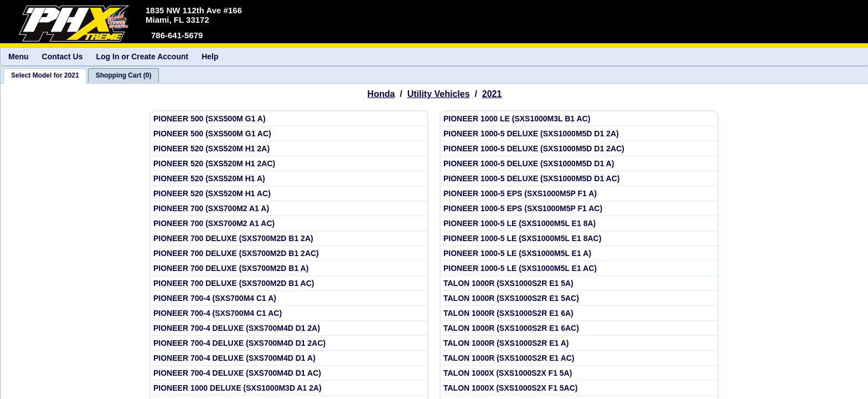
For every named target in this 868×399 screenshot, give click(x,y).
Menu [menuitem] (19, 57)
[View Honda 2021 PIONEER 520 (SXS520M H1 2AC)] (289, 164)
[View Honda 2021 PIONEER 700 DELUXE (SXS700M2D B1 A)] (289, 268)
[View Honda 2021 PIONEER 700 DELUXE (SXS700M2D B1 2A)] (289, 239)
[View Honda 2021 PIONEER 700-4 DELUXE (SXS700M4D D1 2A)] (289, 328)
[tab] (45, 76)
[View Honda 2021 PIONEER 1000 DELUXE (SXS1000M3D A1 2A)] (289, 388)
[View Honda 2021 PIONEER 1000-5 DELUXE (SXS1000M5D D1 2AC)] (579, 149)
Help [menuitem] (210, 57)
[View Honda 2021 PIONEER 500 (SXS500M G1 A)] (289, 119)
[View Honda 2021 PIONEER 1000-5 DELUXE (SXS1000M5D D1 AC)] (579, 179)
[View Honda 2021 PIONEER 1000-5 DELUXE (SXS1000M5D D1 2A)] (579, 134)
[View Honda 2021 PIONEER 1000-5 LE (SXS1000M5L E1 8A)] (579, 224)
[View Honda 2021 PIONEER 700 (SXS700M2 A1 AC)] (289, 224)
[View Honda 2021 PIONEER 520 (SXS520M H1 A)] (289, 179)
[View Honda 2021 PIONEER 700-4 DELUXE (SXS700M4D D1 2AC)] (289, 343)
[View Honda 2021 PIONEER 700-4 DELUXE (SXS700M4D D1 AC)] (289, 373)
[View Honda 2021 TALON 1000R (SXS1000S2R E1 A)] (579, 343)
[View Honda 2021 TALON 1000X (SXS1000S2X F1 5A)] (579, 373)
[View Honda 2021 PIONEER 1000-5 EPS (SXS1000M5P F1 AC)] (579, 209)
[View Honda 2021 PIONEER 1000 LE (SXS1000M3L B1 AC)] (579, 119)
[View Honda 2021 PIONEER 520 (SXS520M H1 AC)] (289, 194)
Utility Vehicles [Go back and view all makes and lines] (439, 94)
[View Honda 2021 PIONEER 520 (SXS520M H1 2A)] (289, 149)
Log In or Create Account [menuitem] (142, 57)
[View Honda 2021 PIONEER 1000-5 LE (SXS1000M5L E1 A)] (579, 254)
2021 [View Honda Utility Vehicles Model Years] (492, 94)
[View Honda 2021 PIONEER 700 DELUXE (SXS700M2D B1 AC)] (289, 283)
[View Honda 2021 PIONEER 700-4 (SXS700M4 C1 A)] (289, 298)
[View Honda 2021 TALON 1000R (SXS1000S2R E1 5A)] (579, 283)
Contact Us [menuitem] (63, 57)
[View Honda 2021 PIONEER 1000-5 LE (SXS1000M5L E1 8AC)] (579, 239)
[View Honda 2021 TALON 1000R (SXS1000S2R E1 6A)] (579, 313)
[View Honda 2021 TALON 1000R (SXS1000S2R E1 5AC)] (579, 298)
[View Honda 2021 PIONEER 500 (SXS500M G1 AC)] (289, 134)
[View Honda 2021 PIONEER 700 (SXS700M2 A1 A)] (289, 209)
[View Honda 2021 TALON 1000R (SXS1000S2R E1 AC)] (579, 358)
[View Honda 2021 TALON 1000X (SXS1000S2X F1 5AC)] (579, 388)
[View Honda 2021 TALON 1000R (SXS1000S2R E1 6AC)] (579, 328)
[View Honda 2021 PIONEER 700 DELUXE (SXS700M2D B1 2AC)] (289, 254)
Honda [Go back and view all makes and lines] (381, 94)
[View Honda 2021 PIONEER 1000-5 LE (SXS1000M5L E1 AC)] (579, 268)
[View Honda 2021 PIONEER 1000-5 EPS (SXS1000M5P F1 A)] (579, 194)
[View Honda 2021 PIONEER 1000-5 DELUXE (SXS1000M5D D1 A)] (579, 164)
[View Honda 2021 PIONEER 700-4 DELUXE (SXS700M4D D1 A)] (289, 358)
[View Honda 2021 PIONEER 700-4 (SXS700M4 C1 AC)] (289, 313)
